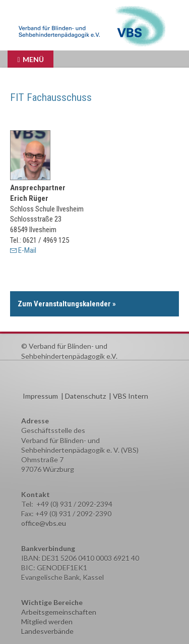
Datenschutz (85, 396)
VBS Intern (131, 396)
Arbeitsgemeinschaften (59, 612)
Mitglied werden (47, 622)
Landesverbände (47, 631)
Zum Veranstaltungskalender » (67, 304)
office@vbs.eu (44, 523)
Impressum (40, 396)
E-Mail (27, 250)
